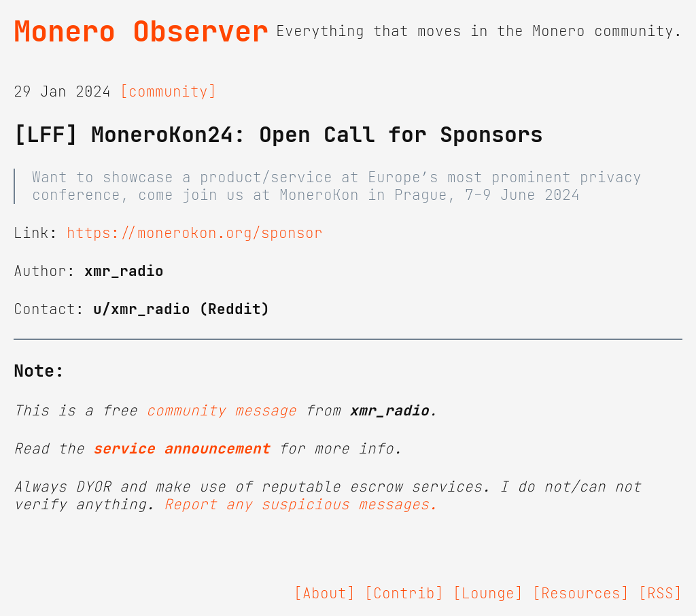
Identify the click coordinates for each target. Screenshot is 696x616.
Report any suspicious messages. (301, 504)
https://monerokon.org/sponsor (195, 233)
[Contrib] (404, 594)
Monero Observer (141, 31)
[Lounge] (488, 594)
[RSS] (660, 594)
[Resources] (581, 594)
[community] (168, 92)
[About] (325, 594)
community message (221, 411)
